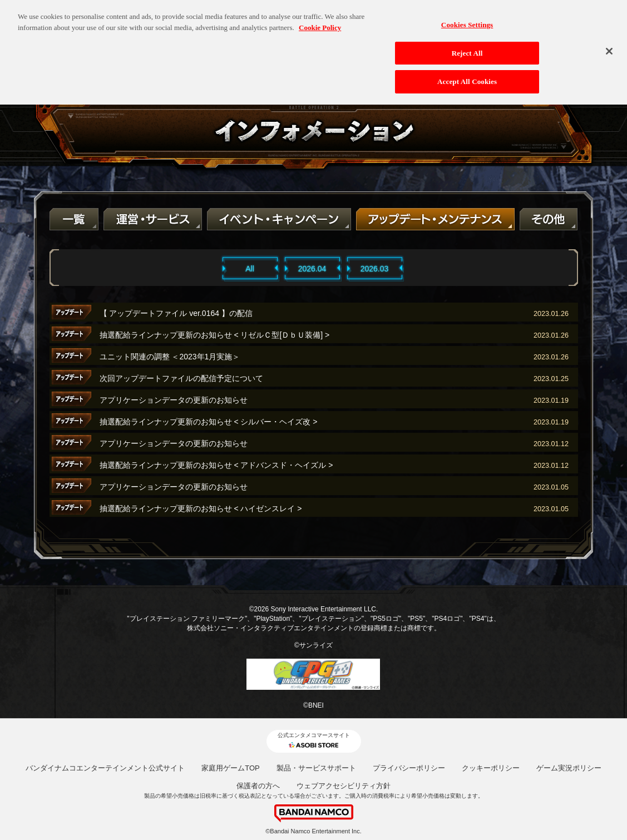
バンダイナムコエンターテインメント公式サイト (105, 768)
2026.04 (312, 269)
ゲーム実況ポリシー (569, 768)
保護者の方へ (258, 786)
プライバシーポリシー (409, 768)
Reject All (467, 46)
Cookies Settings (467, 18)
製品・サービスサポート (316, 768)
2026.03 (375, 269)
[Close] (609, 45)
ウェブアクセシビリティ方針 (344, 786)
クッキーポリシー (491, 768)
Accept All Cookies (467, 75)
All (250, 269)
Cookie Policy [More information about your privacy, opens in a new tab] (320, 21)
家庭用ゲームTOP (231, 768)
